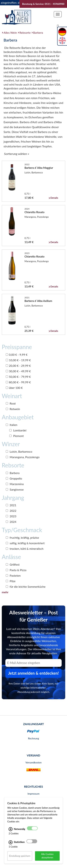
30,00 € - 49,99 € (18, 371)
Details (54, 198)
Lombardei (18, 430)
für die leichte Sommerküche (26, 587)
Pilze (11, 581)
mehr (5, 592)
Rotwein (13, 409)
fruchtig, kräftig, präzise (22, 538)
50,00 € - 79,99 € (18, 377)
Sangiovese (15, 489)
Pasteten (13, 575)
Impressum (33, 794)
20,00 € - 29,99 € (18, 366)
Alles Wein (10, 33)
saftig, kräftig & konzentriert (25, 543)
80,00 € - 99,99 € (18, 382)
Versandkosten (33, 762)
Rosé (11, 403)
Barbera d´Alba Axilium (38, 301)
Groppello (14, 478)
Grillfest (13, 564)
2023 (11, 516)
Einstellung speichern (20, 856)
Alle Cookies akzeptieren (47, 856)
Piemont (17, 436)
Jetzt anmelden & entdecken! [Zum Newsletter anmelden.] (34, 673)
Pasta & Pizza (16, 570)
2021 (11, 505)
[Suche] (58, 26)
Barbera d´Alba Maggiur (39, 168)
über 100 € (14, 388)
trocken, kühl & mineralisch (25, 549)
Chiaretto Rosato (34, 212)
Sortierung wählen (17, 154)
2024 (11, 522)
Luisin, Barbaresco (19, 451)
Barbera (38, 33)
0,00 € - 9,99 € (17, 355)
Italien (12, 425)
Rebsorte (25, 33)
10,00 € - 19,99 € (18, 360)
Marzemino (15, 484)
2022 (11, 511)
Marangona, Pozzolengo (23, 457)
